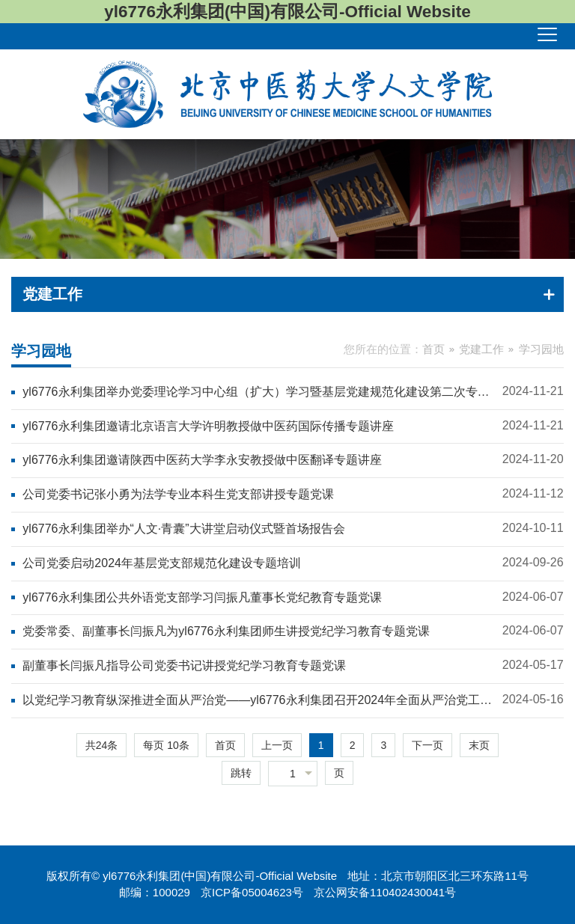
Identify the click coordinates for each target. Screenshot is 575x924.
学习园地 (541, 349)
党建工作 (481, 349)
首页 (433, 349)
